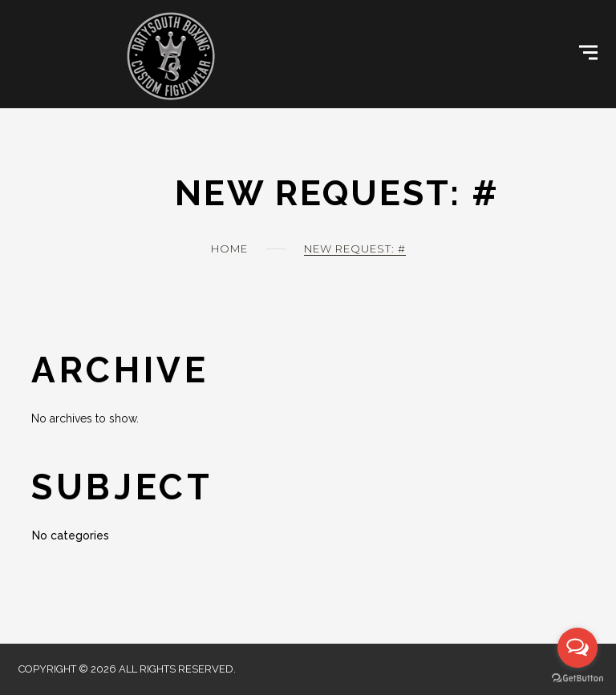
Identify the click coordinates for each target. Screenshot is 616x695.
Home (229, 249)
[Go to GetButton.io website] (577, 679)
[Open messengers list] (577, 648)
